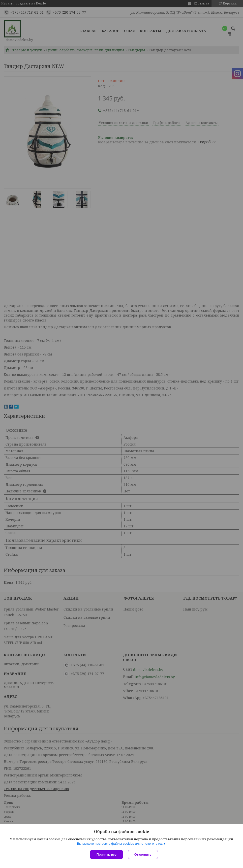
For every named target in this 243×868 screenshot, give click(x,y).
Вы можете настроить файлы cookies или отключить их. (120, 844)
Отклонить (143, 854)
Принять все (106, 854)
